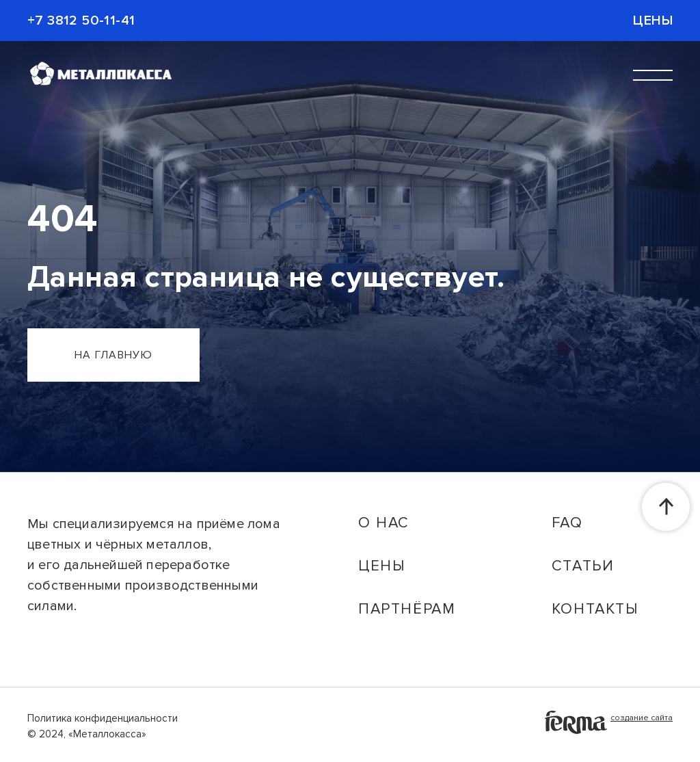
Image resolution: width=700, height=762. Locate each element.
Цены (653, 21)
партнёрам (407, 609)
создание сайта (609, 722)
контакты (595, 609)
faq (567, 523)
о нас (384, 523)
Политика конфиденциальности (103, 718)
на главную (113, 355)
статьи (583, 566)
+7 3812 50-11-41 (81, 21)
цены (381, 566)
